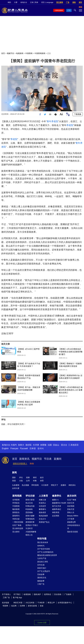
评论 (21, 477)
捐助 (74, 2)
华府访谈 (16, 519)
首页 (3, 53)
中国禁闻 (29, 53)
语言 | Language (47, 2)
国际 (14, 477)
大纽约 (14, 445)
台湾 (28, 481)
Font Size (61, 114)
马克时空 (29, 528)
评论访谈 (30, 496)
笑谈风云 (42, 503)
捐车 (80, 2)
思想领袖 (29, 512)
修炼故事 (41, 581)
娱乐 (42, 477)
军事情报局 (30, 519)
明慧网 (5, 606)
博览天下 (55, 485)
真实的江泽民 (43, 562)
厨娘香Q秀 (71, 522)
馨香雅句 (42, 509)
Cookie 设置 (42, 622)
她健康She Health (59, 503)
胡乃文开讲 (57, 506)
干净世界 (41, 603)
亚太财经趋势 (18, 528)
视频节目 (10, 53)
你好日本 (71, 503)
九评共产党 (42, 558)
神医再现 (56, 512)
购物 (32, 464)
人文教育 (43, 496)
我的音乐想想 (73, 532)
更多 (42, 606)
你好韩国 (71, 506)
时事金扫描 (30, 506)
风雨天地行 (42, 568)
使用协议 (48, 594)
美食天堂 (71, 509)
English (5, 448)
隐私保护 (37, 594)
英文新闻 (60, 2)
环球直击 (16, 503)
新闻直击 (16, 512)
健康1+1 (55, 500)
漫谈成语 (42, 512)
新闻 (14, 473)
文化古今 (42, 519)
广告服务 (68, 594)
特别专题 (42, 539)
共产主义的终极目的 (45, 552)
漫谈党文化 (42, 578)
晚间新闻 (16, 509)
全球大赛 (16, 488)
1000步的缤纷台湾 (74, 527)
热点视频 (25, 485)
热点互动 (29, 503)
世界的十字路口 (32, 525)
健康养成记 (57, 509)
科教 (35, 481)
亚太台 (64, 445)
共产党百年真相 (44, 549)
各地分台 (24, 2)
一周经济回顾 (18, 522)
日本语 (33, 448)
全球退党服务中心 (65, 603)
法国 (50, 445)
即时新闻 (35, 485)
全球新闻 (16, 500)
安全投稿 (58, 594)
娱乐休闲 (72, 496)
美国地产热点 (44, 522)
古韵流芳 (42, 506)
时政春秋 (29, 509)
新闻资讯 (24, 459)
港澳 (28, 477)
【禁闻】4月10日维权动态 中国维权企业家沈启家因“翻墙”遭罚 (71, 352)
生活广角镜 (72, 500)
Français (14, 448)
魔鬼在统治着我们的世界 (47, 555)
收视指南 (27, 594)
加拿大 (21, 445)
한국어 (41, 448)
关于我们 (17, 594)
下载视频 (78, 114)
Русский (24, 448)
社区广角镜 (17, 525)
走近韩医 (56, 516)
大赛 (16, 2)
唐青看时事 (30, 522)
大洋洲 (36, 445)
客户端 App (17, 598)
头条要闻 (16, 485)
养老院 (70, 125)
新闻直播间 (59, 10)
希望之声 (51, 603)
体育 (42, 481)
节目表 (48, 459)
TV (69, 10)
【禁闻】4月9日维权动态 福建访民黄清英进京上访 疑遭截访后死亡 (71, 390)
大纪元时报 (30, 603)
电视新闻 (20, 53)
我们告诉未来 (43, 542)
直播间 (58, 459)
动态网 (14, 606)
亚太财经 (16, 532)
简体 (37, 2)
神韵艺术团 (18, 603)
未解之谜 (42, 500)
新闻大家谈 (30, 500)
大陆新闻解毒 (31, 532)
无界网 (22, 606)
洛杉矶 (28, 445)
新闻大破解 (30, 516)
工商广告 (41, 584)
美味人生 (71, 512)
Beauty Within (73, 516)
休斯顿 (43, 445)
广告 (68, 2)
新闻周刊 (16, 516)
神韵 (9, 2)
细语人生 (29, 535)
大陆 (21, 481)
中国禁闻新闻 (40, 53)
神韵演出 (72, 485)
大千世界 (71, 519)
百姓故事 (41, 574)
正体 (32, 2)
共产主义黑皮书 (44, 571)
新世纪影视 (32, 606)
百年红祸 (41, 565)
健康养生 (57, 496)
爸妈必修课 (43, 516)
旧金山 (56, 445)
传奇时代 (41, 546)
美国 (14, 481)
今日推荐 (45, 485)
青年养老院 (52, 121)
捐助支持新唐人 (20, 464)
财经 (35, 477)
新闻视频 (17, 496)
